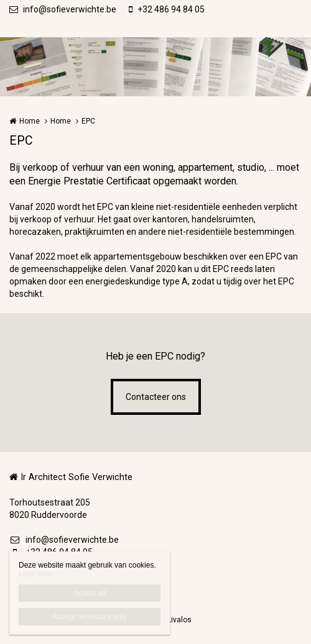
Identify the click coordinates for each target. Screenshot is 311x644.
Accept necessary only (90, 617)
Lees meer (36, 574)
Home (30, 121)
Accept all (90, 593)
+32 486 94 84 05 (167, 9)
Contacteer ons (156, 397)
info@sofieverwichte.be (63, 9)
